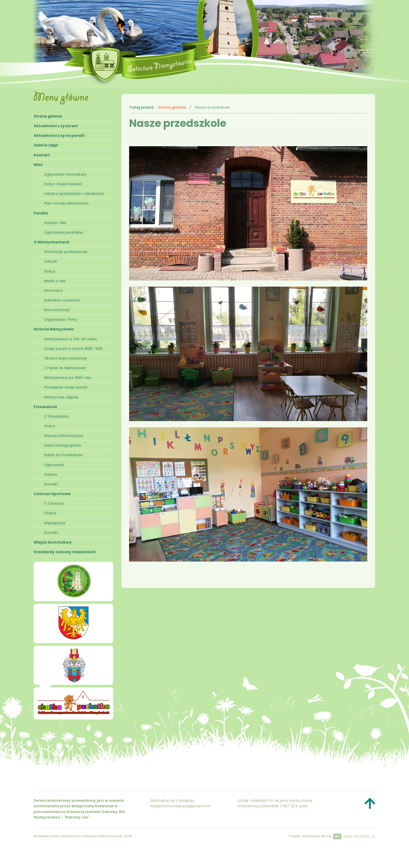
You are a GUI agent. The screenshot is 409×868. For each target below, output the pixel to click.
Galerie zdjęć (46, 145)
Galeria (50, 475)
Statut (50, 271)
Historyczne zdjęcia (61, 397)
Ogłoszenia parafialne (64, 233)
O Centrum (54, 504)
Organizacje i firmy (61, 320)
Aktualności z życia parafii (59, 136)
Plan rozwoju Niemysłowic (66, 203)
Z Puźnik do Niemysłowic (65, 368)
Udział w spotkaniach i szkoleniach (74, 194)
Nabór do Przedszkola (63, 455)
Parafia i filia (55, 223)
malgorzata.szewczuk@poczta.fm (180, 806)
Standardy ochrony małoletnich (65, 552)
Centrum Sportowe (52, 494)
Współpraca (55, 523)
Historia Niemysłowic (54, 329)
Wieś (38, 165)
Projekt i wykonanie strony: (332, 836)
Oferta (50, 513)
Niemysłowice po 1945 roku (68, 378)
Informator (54, 291)
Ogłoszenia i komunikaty (65, 174)
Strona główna (48, 116)
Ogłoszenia (54, 465)
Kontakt (42, 155)
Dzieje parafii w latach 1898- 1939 (73, 349)
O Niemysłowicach (51, 242)
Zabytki (51, 261)
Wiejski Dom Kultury (53, 542)
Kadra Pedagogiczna (62, 445)
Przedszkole (45, 407)
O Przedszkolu (56, 417)
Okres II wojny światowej (65, 358)
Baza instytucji (57, 310)
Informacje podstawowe (66, 252)
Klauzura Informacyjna (64, 436)
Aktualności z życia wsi (56, 126)
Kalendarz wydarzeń (62, 300)
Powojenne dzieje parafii (66, 387)
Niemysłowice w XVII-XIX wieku (70, 339)
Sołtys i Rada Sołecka (63, 184)
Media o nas (55, 281)
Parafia (41, 213)
